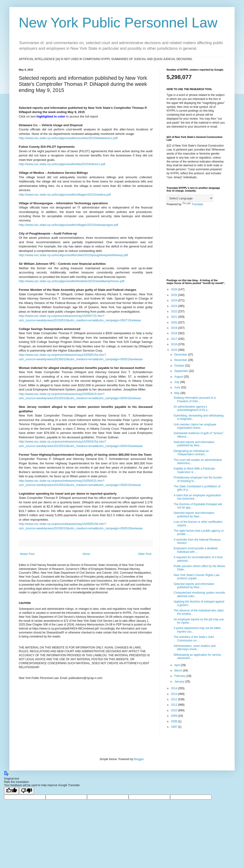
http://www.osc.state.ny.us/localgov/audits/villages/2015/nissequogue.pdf (68, 225)
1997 (175, 727)
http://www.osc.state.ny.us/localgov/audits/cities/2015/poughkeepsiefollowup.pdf (73, 255)
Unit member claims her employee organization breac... (195, 426)
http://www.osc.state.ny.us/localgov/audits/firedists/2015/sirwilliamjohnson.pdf (72, 281)
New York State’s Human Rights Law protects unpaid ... (196, 577)
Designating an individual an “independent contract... (191, 453)
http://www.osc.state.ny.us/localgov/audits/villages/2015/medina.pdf (65, 195)
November (181, 360)
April (177, 665)
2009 (175, 716)
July (177, 382)
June (178, 387)
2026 (175, 289)
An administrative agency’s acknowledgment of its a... (192, 408)
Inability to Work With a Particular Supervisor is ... (194, 470)
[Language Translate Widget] (190, 198)
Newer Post (27, 554)
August (179, 377)
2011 (175, 705)
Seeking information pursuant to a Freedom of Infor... (195, 399)
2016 (175, 344)
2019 (175, 328)
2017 (175, 339)
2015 (175, 350)
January (180, 682)
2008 (175, 721)
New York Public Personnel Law (118, 23)
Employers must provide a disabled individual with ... (196, 550)
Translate (193, 204)
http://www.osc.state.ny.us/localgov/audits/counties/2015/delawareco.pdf (68, 138)
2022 (175, 311)
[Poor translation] (27, 791)
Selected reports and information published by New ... (194, 444)
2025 (175, 295)
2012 (175, 699)
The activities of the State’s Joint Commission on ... (194, 639)
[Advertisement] (196, 243)
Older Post (145, 554)
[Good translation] (11, 791)
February (180, 676)
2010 (175, 710)
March (179, 671)
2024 (175, 300)
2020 (175, 322)
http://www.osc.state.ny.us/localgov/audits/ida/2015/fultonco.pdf (62, 164)
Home (86, 554)
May (177, 393)
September (182, 371)
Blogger (139, 759)
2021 (175, 317)
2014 (175, 688)
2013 (175, 694)
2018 (175, 333)
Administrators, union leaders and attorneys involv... (195, 648)
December (181, 355)
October (180, 366)
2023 (175, 306)
